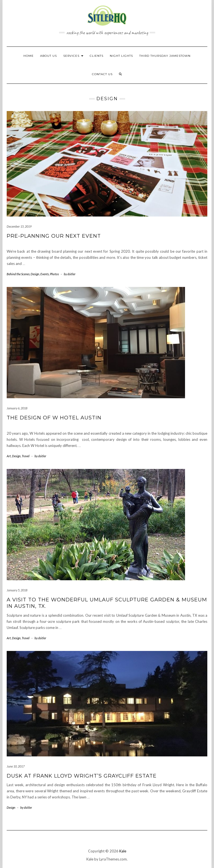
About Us (48, 56)
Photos (54, 274)
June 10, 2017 (16, 766)
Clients (97, 56)
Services (73, 56)
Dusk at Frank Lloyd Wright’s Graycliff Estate (82, 776)
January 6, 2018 (17, 408)
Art (9, 456)
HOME (29, 56)
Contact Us (102, 74)
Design (35, 274)
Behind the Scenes (18, 274)
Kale (123, 851)
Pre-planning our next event (54, 236)
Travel (26, 456)
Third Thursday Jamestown (165, 56)
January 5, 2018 (17, 590)
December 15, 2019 (19, 226)
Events (45, 274)
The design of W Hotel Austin (54, 418)
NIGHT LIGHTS (121, 56)
